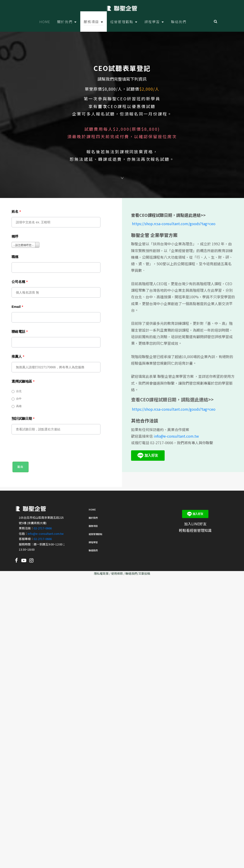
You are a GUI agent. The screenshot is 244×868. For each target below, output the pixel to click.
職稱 (15, 257)
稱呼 (15, 236)
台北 (17, 391)
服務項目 (93, 526)
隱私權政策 (101, 573)
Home (92, 510)
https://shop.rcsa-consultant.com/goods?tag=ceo (174, 224)
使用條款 (117, 573)
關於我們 (93, 518)
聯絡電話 (20, 332)
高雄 (17, 406)
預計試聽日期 (23, 418)
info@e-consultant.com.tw (176, 436)
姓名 (16, 211)
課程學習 (93, 542)
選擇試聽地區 (23, 381)
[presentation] (46, 450)
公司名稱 (20, 282)
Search (216, 22)
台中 (17, 399)
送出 (21, 467)
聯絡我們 (93, 550)
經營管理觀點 (95, 534)
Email (17, 307)
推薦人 (18, 356)
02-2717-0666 (43, 528)
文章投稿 (144, 573)
